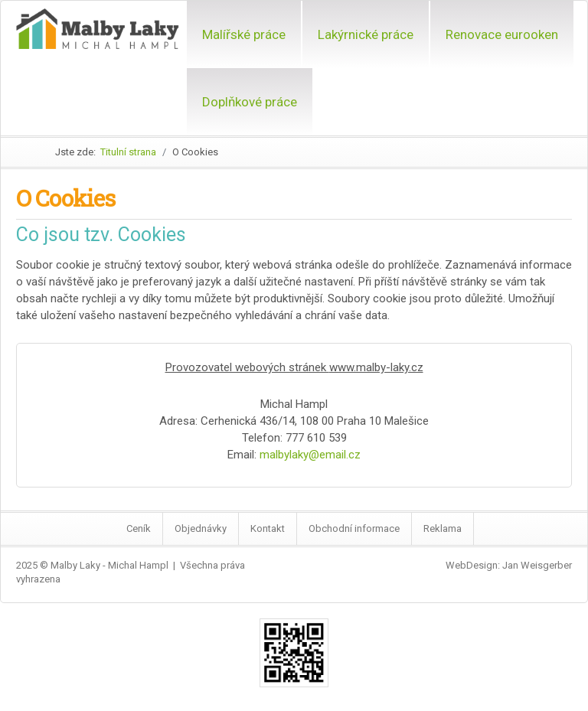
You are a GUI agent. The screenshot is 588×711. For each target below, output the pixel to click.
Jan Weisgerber (537, 565)
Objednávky (201, 528)
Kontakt (268, 528)
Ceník (139, 528)
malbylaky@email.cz (310, 455)
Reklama (443, 528)
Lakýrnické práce (366, 34)
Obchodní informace (354, 528)
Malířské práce (244, 34)
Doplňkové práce (250, 102)
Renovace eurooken (502, 34)
